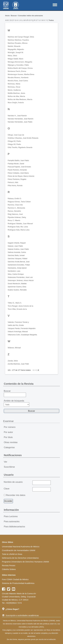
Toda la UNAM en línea (12, 554)
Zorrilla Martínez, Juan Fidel (18, 364)
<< (34, 370)
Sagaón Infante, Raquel (17, 243)
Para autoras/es (12, 521)
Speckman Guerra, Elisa (17, 287)
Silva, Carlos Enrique (16, 274)
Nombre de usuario (13, 482)
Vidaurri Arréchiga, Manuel (18, 332)
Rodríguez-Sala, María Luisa (18, 230)
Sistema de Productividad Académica (18, 583)
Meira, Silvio (12, 56)
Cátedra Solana (9, 569)
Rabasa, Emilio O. (15, 199)
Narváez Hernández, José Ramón (21, 119)
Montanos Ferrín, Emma (17, 71)
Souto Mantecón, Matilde (17, 284)
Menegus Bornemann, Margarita (20, 62)
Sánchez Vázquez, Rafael (18, 258)
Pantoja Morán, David (16, 164)
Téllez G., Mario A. (15, 303)
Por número (10, 427)
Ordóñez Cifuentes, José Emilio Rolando (23, 138)
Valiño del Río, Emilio (16, 325)
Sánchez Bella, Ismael (16, 255)
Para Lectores (11, 516)
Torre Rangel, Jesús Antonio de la (20, 306)
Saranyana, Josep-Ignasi (17, 268)
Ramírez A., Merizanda (16, 208)
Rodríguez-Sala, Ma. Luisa (18, 227)
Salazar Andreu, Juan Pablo (18, 249)
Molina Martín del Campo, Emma (20, 68)
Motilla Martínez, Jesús (16, 93)
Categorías (9, 447)
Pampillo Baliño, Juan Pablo (18, 160)
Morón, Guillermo (14, 90)
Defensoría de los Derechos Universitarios (20, 558)
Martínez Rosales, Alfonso (18, 43)
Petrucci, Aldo (13, 182)
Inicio (7, 16)
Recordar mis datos (16, 495)
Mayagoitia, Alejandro (16, 49)
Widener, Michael (14, 348)
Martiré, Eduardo (14, 46)
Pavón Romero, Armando (17, 170)
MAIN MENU (55, 5)
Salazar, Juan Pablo (15, 246)
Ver (5, 462)
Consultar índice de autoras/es (31, 16)
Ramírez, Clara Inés (15, 205)
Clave (7, 489)
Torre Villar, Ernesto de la (17, 309)
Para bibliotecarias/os (14, 527)
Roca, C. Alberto (14, 220)
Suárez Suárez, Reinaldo (17, 290)
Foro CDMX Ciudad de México (15, 579)
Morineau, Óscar (14, 87)
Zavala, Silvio (13, 361)
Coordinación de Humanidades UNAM (19, 550)
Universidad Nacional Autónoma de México (21, 547)
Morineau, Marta (14, 84)
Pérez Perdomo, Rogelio (17, 179)
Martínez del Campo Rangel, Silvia (21, 37)
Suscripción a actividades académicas (21, 615)
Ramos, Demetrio (14, 211)
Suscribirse (9, 467)
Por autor (8, 432)
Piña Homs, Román (15, 185)
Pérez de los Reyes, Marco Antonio (21, 176)
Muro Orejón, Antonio (16, 103)
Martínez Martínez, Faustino (18, 40)
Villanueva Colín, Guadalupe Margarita (22, 335)
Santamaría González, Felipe (19, 265)
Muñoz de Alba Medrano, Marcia (20, 99)
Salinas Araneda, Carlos (17, 252)
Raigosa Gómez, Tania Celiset (19, 202)
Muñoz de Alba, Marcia (16, 96)
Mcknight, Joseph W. (16, 52)
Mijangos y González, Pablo (18, 65)
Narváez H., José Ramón (17, 116)
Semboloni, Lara (14, 271)
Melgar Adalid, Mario (15, 59)
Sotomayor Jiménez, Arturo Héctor (21, 280)
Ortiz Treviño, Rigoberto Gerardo (20, 147)
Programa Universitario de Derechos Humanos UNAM (25, 562)
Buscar (14, 16)
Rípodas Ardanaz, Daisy (17, 217)
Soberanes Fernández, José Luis (20, 277)
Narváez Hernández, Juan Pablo (20, 122)
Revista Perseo (9, 565)
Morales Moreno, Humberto (18, 78)
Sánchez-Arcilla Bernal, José (19, 262)
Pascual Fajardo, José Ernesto (19, 167)
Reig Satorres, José (15, 214)
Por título (8, 437)
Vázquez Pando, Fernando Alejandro (22, 328)
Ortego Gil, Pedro (14, 144)
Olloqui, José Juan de (16, 135)
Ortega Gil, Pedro (14, 141)
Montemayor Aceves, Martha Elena (21, 74)
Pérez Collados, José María (18, 173)
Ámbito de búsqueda (17, 403)
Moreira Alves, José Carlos (18, 81)
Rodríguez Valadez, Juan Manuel (20, 224)
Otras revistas (11, 442)
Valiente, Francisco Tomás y (18, 322)
